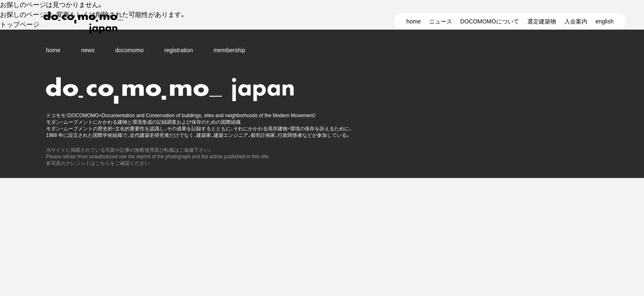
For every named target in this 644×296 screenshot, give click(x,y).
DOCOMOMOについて (490, 21)
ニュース (441, 21)
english (605, 21)
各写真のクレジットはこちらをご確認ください (98, 163)
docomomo (130, 50)
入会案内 (576, 21)
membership (229, 50)
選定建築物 (542, 21)
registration (178, 50)
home (413, 21)
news (88, 50)
